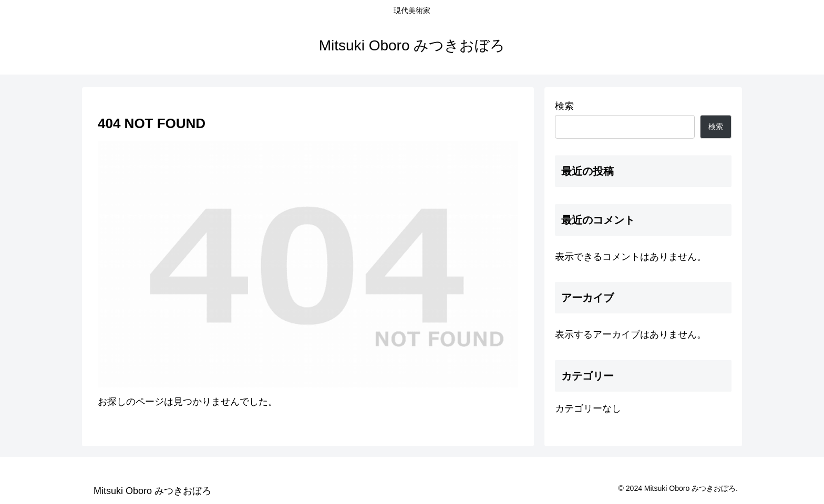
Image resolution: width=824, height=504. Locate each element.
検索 (564, 106)
